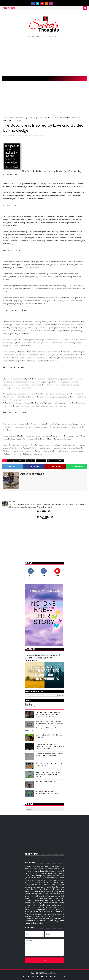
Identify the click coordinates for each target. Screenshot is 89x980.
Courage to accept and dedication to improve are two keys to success (50, 746)
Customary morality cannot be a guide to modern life (50, 755)
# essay (11, 461)
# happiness (41, 461)
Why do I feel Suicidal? (46, 782)
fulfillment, (14, 136)
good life (29, 118)
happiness (38, 118)
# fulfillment (20, 461)
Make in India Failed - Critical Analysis (49, 736)
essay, (8, 136)
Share (35, 467)
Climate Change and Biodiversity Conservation (48, 792)
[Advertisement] (44, 56)
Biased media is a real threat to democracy (49, 764)
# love (61, 461)
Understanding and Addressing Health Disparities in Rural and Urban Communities (43, 658)
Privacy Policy (30, 706)
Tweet (14, 467)
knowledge (48, 118)
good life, (21, 136)
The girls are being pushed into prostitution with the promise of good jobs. (48, 714)
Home (5, 118)
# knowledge (52, 461)
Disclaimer (29, 704)
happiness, (29, 136)
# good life (31, 461)
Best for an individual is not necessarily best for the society (48, 774)
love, (43, 136)
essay (11, 118)
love (56, 118)
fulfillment (20, 118)
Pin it (57, 467)
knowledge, (37, 136)
